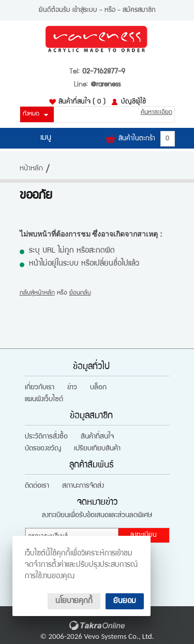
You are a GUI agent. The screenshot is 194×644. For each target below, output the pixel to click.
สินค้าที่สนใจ (82, 102)
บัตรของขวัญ (43, 449)
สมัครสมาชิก (139, 10)
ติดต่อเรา (37, 486)
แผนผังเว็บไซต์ (44, 400)
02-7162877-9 (104, 72)
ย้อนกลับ (80, 293)
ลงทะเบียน (144, 535)
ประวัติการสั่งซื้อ (46, 437)
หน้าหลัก (31, 169)
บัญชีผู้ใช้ (133, 102)
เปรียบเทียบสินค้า (97, 449)
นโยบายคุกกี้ (74, 601)
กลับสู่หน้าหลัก (37, 293)
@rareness (106, 85)
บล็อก (98, 388)
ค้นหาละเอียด (156, 113)
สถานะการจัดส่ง (83, 486)
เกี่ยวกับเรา (40, 388)
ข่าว (72, 388)
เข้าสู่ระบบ (85, 10)
